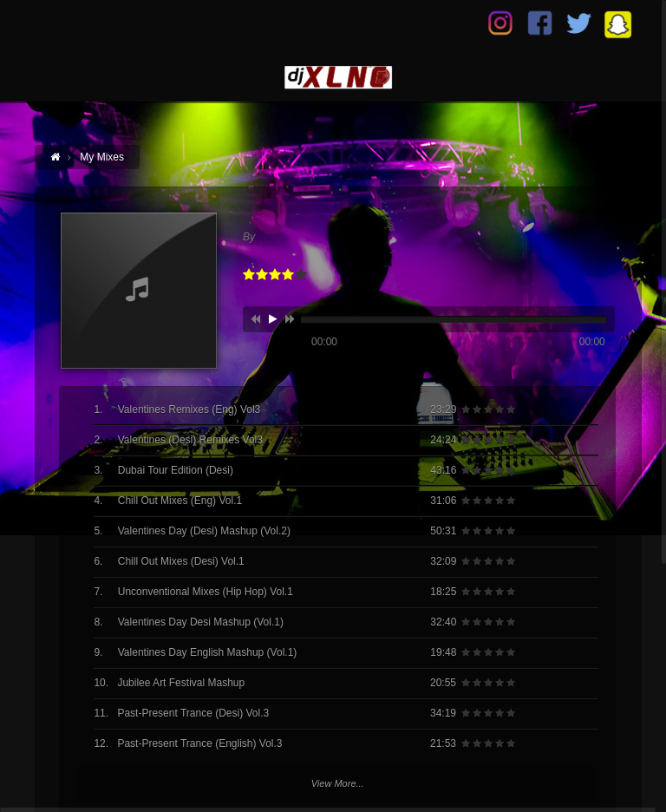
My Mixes (102, 157)
